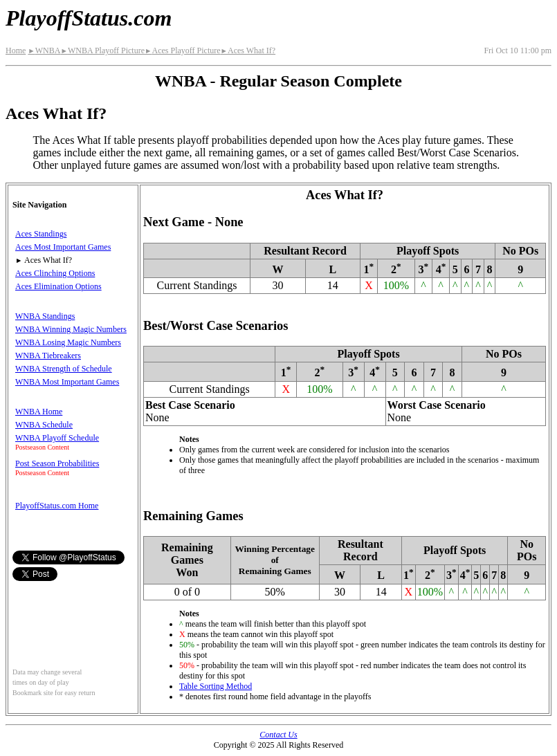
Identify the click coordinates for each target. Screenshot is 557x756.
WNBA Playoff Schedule (57, 438)
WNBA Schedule (44, 425)
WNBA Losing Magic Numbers (68, 342)
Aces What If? (248, 50)
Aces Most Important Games (63, 247)
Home (16, 50)
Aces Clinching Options (55, 273)
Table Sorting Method (216, 686)
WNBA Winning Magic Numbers (71, 329)
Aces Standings (41, 234)
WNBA (44, 50)
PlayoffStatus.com (89, 18)
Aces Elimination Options (58, 286)
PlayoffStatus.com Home (57, 506)
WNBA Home (39, 412)
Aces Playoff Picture (183, 50)
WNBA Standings (45, 316)
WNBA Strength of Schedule (64, 369)
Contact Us (278, 735)
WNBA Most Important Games (67, 382)
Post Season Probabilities (57, 463)
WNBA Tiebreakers (48, 356)
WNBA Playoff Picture (102, 50)
